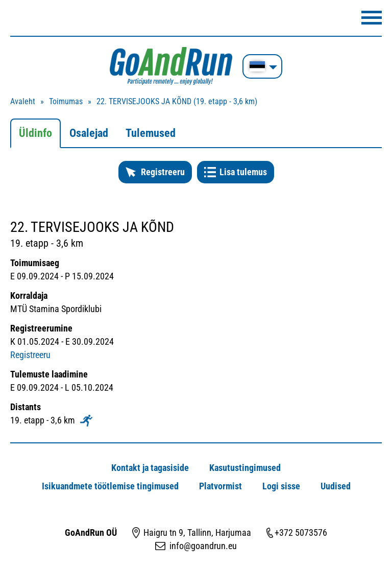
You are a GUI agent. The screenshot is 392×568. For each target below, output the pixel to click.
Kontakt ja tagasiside (150, 468)
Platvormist (220, 486)
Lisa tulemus (243, 172)
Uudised (336, 486)
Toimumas (66, 101)
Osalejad (89, 133)
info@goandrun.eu (203, 546)
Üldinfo (35, 133)
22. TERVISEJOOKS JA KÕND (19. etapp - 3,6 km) (177, 101)
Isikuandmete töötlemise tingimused (110, 486)
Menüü (372, 18)
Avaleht (23, 101)
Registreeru (163, 172)
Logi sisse (281, 486)
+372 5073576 (301, 532)
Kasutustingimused (245, 468)
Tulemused (151, 133)
